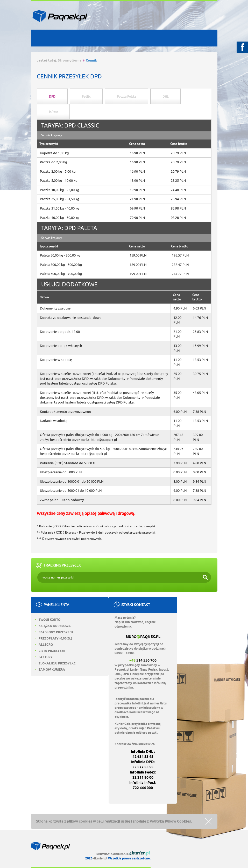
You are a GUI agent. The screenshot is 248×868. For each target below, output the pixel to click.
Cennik (91, 60)
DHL (165, 96)
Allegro (44, 645)
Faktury (44, 657)
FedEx (86, 96)
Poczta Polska (126, 96)
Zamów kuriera (50, 669)
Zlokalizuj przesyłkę (55, 663)
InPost (53, 112)
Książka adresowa (53, 626)
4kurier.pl (100, 858)
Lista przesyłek (50, 651)
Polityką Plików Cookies (170, 821)
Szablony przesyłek (54, 632)
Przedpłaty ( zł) (54, 638)
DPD (52, 96)
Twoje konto (48, 620)
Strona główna (70, 60)
